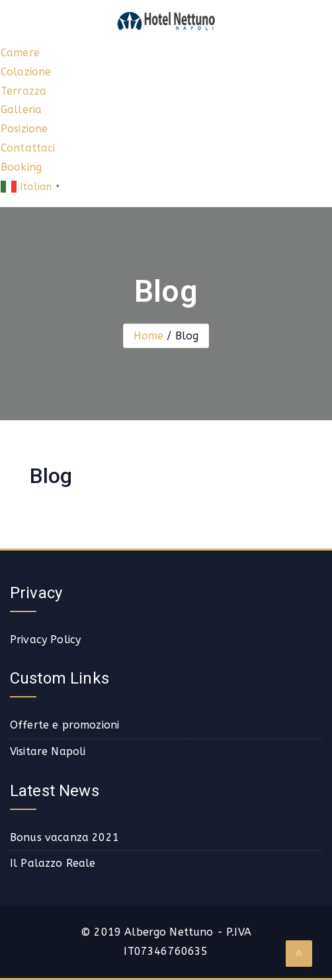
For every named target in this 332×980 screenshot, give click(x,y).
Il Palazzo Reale (53, 863)
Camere (20, 53)
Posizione (24, 129)
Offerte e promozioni (64, 725)
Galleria (21, 110)
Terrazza (23, 91)
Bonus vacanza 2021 (64, 837)
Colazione (26, 72)
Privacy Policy (45, 640)
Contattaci (28, 148)
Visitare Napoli (48, 751)
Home (149, 336)
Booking (21, 167)
